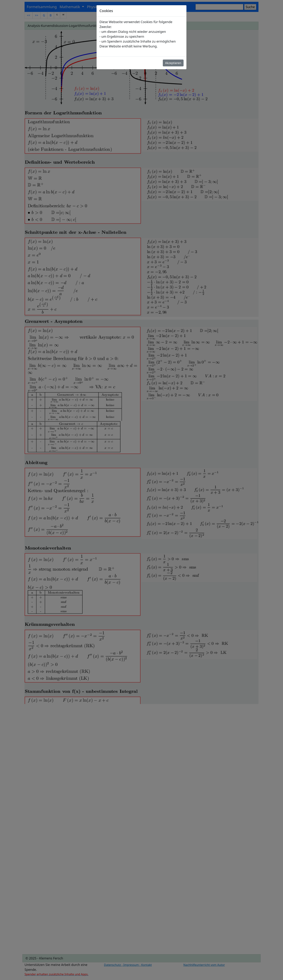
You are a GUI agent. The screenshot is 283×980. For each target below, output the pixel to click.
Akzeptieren (173, 63)
